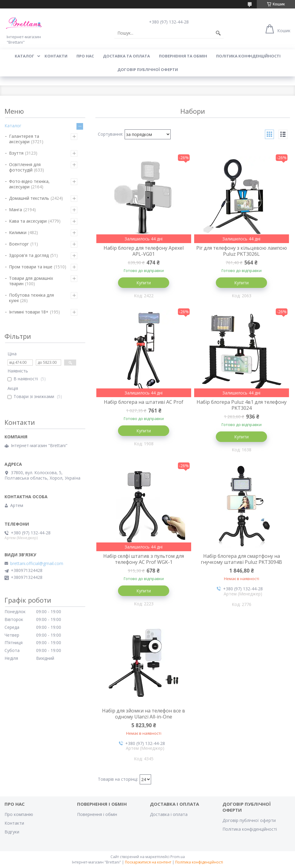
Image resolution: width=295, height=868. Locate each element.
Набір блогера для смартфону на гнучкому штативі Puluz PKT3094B (241, 559)
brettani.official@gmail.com (37, 564)
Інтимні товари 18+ (29, 312)
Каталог (13, 126)
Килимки (18, 232)
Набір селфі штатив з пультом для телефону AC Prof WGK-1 (144, 559)
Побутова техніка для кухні (31, 298)
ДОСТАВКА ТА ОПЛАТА (126, 56)
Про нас (85, 56)
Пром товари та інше (31, 267)
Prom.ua (178, 857)
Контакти (14, 823)
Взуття (16, 153)
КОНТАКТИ (56, 56)
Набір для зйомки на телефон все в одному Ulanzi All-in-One (144, 714)
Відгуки (12, 832)
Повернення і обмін (97, 814)
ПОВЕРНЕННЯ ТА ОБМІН (183, 56)
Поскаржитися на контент (148, 862)
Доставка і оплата (169, 814)
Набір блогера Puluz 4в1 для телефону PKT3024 (242, 405)
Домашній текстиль (29, 198)
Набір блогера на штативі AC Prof (144, 402)
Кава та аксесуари (28, 221)
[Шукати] (218, 33)
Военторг (19, 244)
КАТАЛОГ (25, 56)
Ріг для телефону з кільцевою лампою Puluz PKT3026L (242, 251)
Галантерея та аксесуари (24, 139)
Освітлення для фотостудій (25, 167)
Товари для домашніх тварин (31, 281)
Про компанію (19, 814)
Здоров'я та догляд (29, 255)
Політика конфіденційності (248, 56)
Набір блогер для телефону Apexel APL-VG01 (144, 251)
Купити (144, 283)
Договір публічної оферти (148, 70)
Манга (16, 210)
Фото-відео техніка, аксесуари (29, 184)
